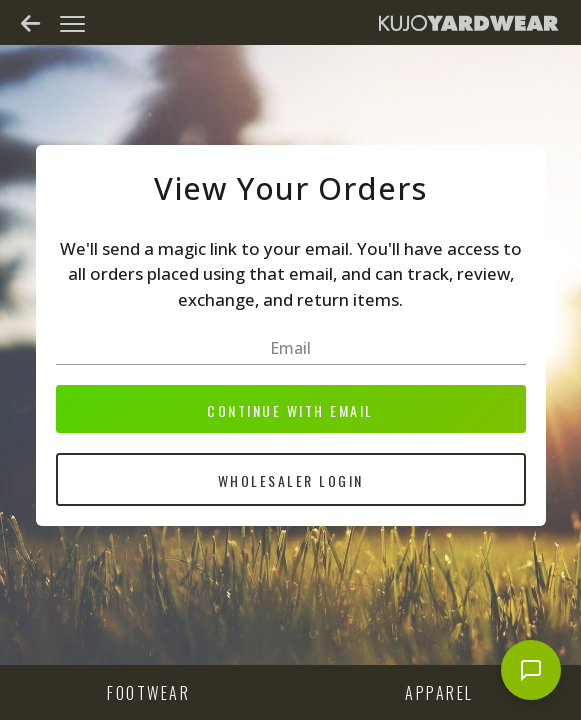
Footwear (148, 693)
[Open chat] (531, 670)
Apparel (439, 693)
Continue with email (290, 410)
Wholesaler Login (291, 480)
